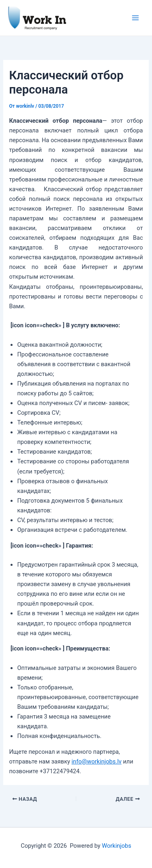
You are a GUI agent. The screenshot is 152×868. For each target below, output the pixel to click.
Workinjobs (116, 846)
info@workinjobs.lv (97, 761)
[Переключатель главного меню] (135, 18)
